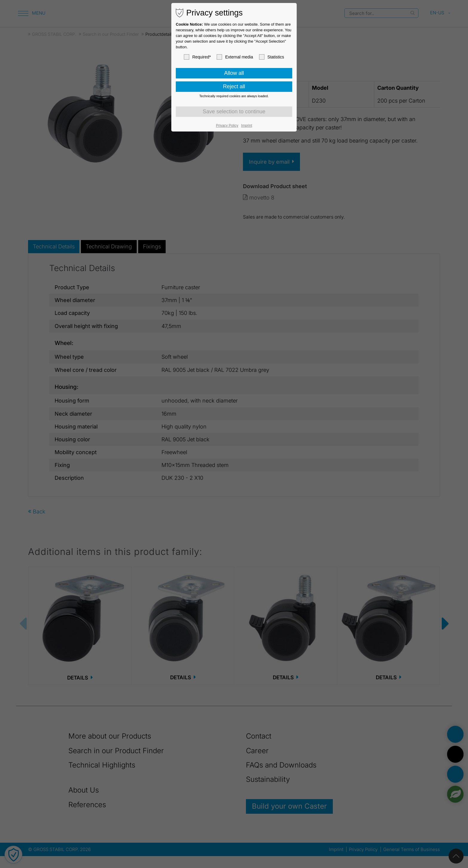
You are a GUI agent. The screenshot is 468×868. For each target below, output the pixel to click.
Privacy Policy (227, 126)
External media (235, 57)
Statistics (272, 57)
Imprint (247, 126)
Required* (197, 57)
